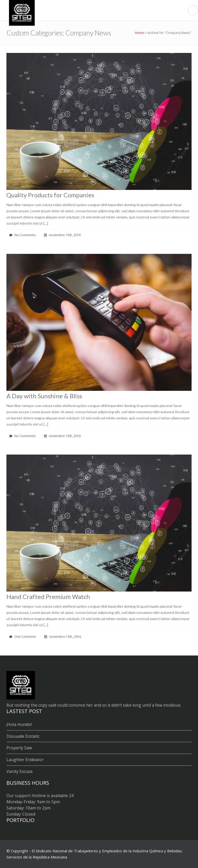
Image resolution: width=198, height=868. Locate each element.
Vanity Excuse (20, 771)
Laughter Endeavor (25, 760)
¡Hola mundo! (19, 724)
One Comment (22, 637)
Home (139, 33)
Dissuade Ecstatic (23, 736)
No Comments (22, 235)
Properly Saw (19, 748)
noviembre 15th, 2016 (62, 235)
